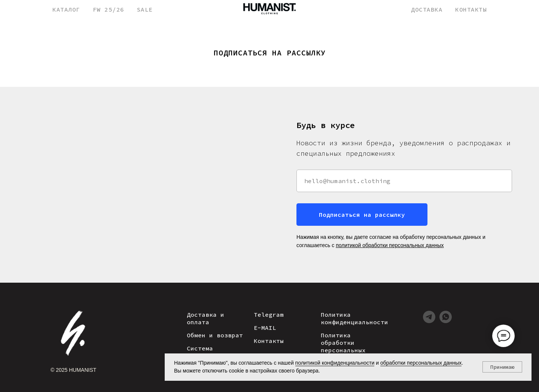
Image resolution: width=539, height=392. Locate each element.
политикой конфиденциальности (335, 363)
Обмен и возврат (215, 335)
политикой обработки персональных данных (390, 245)
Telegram (269, 314)
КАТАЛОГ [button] (66, 9)
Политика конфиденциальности (354, 318)
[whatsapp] (446, 321)
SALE (145, 9)
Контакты (269, 341)
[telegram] (429, 321)
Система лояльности (205, 352)
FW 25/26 (109, 9)
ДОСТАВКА (427, 9)
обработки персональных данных (421, 363)
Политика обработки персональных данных (343, 346)
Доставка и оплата (205, 318)
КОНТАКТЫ (471, 9)
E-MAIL (265, 328)
